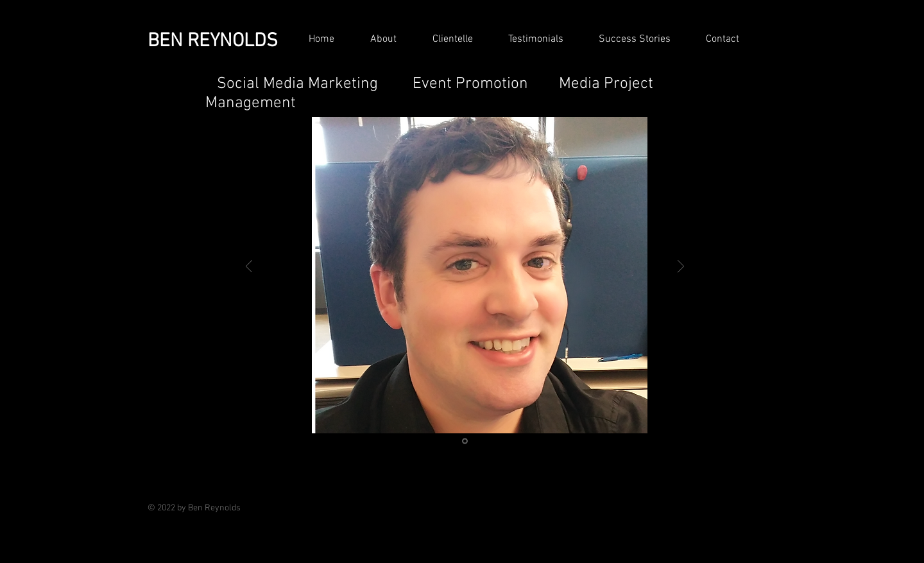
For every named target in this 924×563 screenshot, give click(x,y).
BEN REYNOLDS (213, 41)
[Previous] (249, 267)
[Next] (681, 267)
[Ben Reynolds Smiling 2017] (465, 441)
